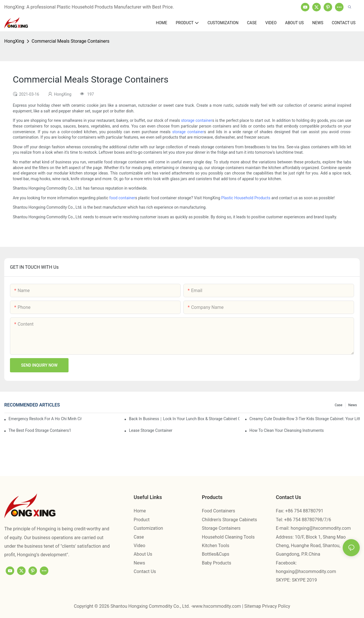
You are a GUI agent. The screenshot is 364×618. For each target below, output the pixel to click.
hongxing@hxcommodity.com (321, 528)
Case (339, 405)
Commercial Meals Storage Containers (71, 41)
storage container (197, 120)
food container (122, 198)
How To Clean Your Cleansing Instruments (287, 430)
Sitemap (253, 606)
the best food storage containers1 (40, 430)
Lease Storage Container (151, 430)
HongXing (14, 41)
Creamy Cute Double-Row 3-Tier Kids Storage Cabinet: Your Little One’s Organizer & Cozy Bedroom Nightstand (305, 419)
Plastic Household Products (246, 198)
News (353, 405)
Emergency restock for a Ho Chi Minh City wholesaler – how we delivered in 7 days (45, 419)
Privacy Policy (276, 606)
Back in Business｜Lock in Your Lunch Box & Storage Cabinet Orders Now (184, 419)
